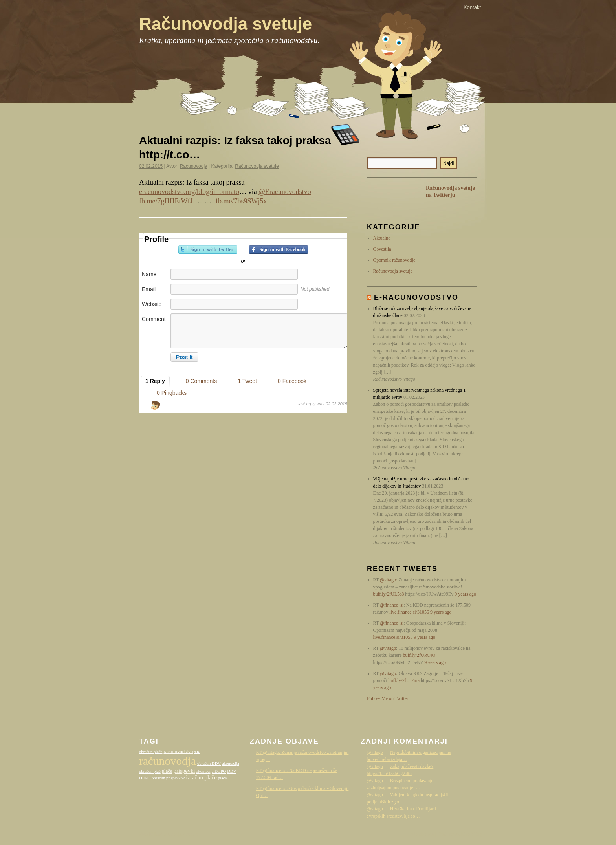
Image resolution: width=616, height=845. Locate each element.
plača (222, 778)
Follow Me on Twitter (388, 698)
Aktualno (382, 238)
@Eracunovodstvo (285, 192)
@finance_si (392, 605)
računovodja (168, 761)
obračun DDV (209, 763)
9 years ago (465, 594)
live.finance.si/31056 (409, 612)
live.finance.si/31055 (393, 637)
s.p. (197, 752)
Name (149, 274)
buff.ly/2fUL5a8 (389, 594)
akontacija (231, 763)
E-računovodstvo (416, 297)
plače (167, 771)
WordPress (422, 834)
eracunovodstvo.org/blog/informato (189, 192)
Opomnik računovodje (394, 260)
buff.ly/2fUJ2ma (404, 680)
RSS (379, 196)
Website (152, 304)
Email (149, 289)
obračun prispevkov (168, 778)
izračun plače (201, 777)
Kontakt (472, 7)
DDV (232, 771)
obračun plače (151, 752)
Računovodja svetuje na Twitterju (450, 192)
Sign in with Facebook (279, 249)
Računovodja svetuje (225, 24)
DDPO (145, 778)
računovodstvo (178, 752)
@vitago (388, 580)
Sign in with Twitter (208, 249)
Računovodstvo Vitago (461, 834)
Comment (154, 319)
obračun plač (150, 771)
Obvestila (382, 249)
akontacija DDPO (211, 771)
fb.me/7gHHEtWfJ (166, 201)
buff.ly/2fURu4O (419, 655)
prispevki (184, 771)
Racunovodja (194, 166)
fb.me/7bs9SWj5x (241, 201)
